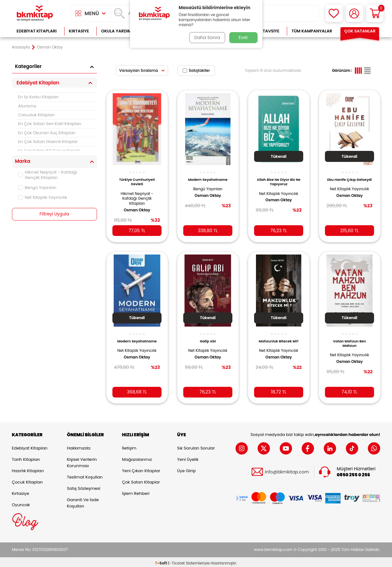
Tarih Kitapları (26, 458)
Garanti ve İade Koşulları (83, 501)
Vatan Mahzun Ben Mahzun (349, 340)
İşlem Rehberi (136, 492)
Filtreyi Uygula (54, 214)
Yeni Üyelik (188, 458)
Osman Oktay (137, 207)
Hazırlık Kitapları (28, 469)
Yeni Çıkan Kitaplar (141, 469)
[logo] (35, 13)
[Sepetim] (375, 13)
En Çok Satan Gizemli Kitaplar (48, 142)
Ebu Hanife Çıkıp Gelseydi (350, 179)
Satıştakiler (196, 70)
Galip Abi (208, 337)
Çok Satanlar (360, 31)
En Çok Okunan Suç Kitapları (47, 133)
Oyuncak (21, 503)
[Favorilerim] (334, 13)
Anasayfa (21, 47)
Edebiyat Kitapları (37, 31)
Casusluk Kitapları (37, 115)
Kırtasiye (79, 31)
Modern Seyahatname (208, 177)
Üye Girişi (187, 469)
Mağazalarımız (137, 458)
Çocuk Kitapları (27, 480)
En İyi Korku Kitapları (38, 97)
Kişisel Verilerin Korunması (82, 461)
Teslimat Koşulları (85, 475)
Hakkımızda (79, 446)
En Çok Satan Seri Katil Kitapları (50, 124)
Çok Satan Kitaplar (141, 480)
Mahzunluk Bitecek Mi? (279, 337)
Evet (243, 37)
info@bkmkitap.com (287, 470)
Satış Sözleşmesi (84, 487)
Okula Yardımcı (118, 31)
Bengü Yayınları (37, 188)
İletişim (129, 446)
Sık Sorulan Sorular (196, 446)
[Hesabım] (354, 13)
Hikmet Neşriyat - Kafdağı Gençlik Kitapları (48, 175)
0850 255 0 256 (354, 473)
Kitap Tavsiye (265, 31)
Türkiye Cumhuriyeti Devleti (137, 179)
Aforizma (27, 106)
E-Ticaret (176, 561)
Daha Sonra (206, 37)
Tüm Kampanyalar (312, 31)
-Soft (161, 561)
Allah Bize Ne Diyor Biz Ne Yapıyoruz (279, 179)
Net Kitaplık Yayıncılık (43, 197)
